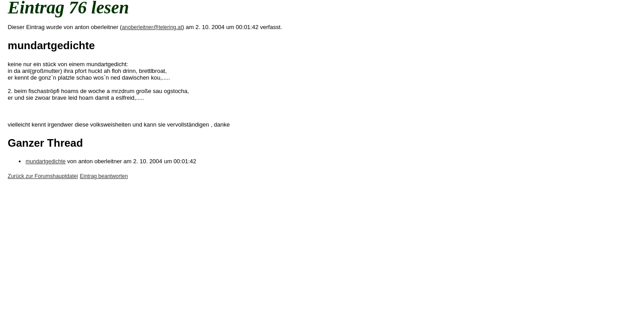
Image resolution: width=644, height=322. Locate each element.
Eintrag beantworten (104, 176)
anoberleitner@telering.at (152, 27)
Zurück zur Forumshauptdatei (43, 176)
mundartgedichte (45, 161)
